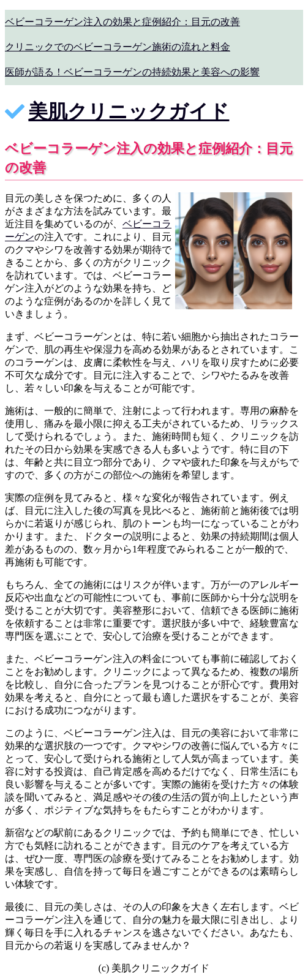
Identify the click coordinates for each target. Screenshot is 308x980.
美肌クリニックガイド (129, 111)
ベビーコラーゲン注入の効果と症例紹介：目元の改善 (122, 22)
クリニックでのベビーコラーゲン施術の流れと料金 (118, 47)
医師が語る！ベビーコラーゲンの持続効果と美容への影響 (132, 72)
